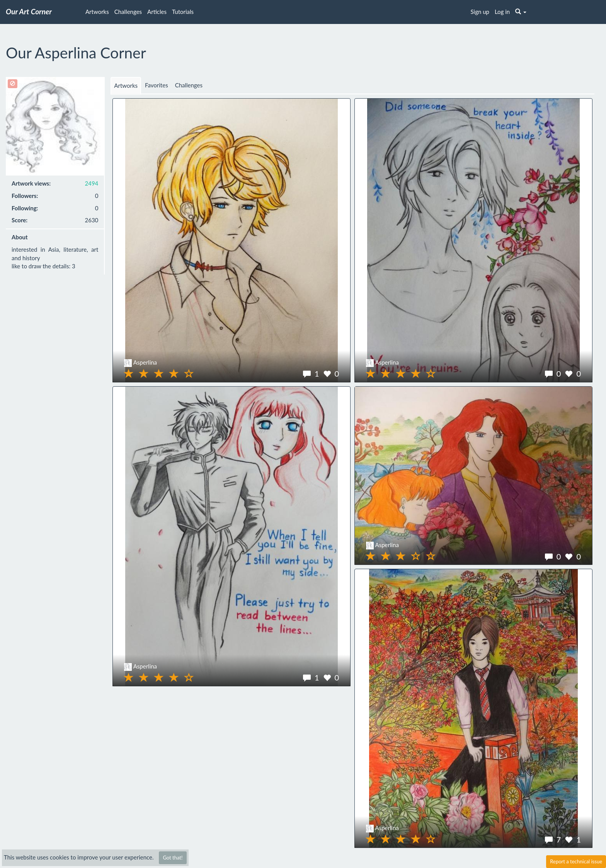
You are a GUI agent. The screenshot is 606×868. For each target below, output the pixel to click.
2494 (92, 183)
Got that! (173, 858)
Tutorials (183, 12)
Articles (157, 12)
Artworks (97, 12)
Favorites (157, 85)
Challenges (128, 12)
